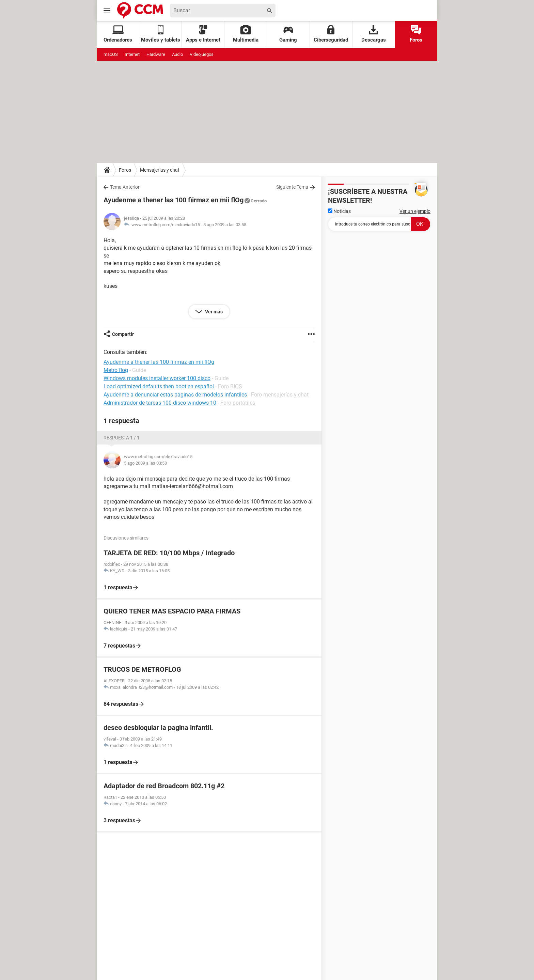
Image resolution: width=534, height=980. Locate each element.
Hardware (156, 54)
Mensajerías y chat (160, 170)
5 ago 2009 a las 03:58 (225, 225)
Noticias (339, 211)
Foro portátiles (238, 403)
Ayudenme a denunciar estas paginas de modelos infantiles (175, 395)
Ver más (213, 312)
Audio (177, 54)
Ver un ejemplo (415, 211)
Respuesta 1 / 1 (122, 438)
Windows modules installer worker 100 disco (157, 378)
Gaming (288, 34)
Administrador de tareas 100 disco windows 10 (160, 403)
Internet (132, 54)
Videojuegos (202, 54)
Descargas (374, 34)
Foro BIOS (230, 386)
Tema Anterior (125, 187)
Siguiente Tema (292, 187)
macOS (111, 54)
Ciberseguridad (331, 34)
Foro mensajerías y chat (280, 395)
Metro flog (116, 370)
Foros (416, 34)
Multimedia (246, 34)
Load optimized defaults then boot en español (159, 386)
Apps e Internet (203, 34)
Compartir (123, 334)
